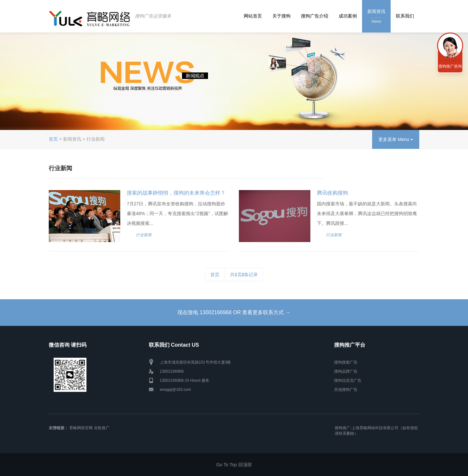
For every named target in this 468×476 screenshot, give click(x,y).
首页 (53, 139)
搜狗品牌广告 (346, 371)
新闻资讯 (376, 17)
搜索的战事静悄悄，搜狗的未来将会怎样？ (176, 193)
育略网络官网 (81, 428)
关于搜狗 (281, 16)
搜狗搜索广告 (346, 362)
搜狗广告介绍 (315, 16)
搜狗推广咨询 (450, 66)
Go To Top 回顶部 (234, 465)
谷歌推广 (102, 428)
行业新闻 (144, 235)
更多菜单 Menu (396, 139)
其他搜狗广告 (346, 390)
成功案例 (348, 16)
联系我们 (405, 16)
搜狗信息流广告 (348, 380)
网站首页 (253, 16)
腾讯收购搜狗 (332, 193)
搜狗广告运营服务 (153, 16)
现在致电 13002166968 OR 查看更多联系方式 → (234, 312)
